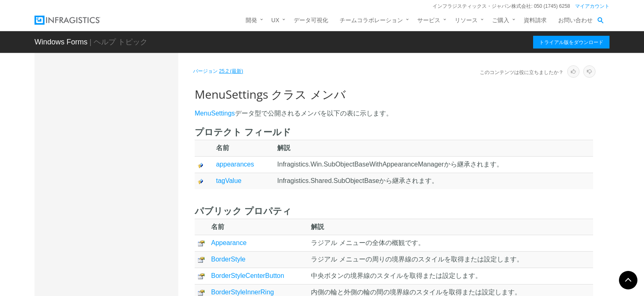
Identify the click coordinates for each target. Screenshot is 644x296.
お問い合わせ (575, 20)
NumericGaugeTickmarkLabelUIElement (128, 266)
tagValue (229, 181)
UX (275, 20)
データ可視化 (311, 20)
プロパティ (102, 230)
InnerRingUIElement (106, 102)
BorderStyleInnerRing (243, 292)
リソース (466, 20)
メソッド (99, 215)
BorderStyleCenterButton (248, 276)
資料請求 (535, 20)
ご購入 (501, 20)
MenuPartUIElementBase (113, 159)
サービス (429, 20)
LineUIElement (99, 145)
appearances (235, 164)
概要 (94, 187)
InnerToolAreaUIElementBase (118, 130)
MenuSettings (99, 173)
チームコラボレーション (371, 20)
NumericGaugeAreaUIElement (119, 247)
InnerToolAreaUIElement (112, 116)
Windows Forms (61, 42)
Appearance (229, 243)
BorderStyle (228, 259)
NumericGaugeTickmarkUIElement (125, 284)
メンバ (97, 201)
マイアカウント (592, 6)
